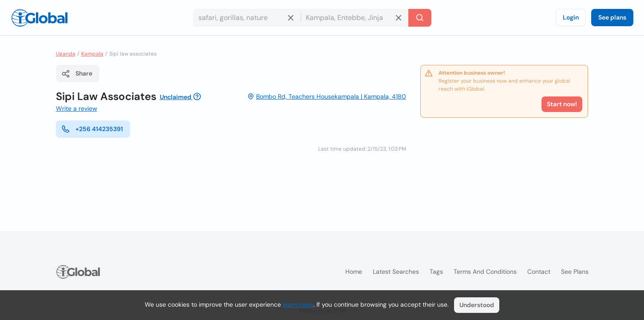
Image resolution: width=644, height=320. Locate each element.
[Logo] (40, 18)
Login (571, 17)
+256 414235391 (92, 129)
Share (77, 74)
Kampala (92, 54)
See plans (612, 17)
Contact (539, 272)
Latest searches (396, 272)
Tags (436, 272)
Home (354, 272)
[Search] (420, 18)
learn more (298, 304)
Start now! (562, 104)
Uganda (66, 54)
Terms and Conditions (485, 272)
